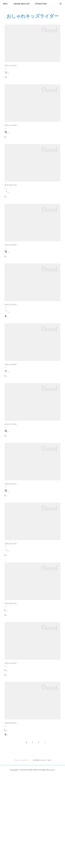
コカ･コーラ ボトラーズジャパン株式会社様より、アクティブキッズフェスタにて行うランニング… (32, 75)
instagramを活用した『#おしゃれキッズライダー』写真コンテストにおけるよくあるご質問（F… (32, 817)
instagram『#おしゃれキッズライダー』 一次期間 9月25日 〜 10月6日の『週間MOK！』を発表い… (32, 682)
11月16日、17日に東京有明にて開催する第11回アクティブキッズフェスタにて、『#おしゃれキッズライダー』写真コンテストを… (32, 421)
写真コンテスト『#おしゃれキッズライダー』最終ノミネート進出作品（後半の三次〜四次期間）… (32, 142)
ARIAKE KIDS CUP (22, 4)
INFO (5, 4)
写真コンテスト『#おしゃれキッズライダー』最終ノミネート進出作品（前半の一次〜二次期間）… (32, 480)
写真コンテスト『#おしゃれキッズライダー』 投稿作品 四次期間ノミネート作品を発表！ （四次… (32, 277)
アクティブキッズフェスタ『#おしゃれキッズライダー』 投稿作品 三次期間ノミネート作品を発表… (32, 412)
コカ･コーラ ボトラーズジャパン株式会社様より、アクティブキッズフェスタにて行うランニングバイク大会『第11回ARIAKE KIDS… (32, 83)
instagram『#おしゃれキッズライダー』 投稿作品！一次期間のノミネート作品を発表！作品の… (32, 750)
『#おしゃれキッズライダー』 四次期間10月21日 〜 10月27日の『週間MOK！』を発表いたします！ (32, 210)
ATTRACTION (41, 4)
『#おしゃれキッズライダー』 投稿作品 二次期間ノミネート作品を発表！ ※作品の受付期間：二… (32, 615)
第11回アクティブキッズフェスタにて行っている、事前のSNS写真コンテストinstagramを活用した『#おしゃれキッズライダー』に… (32, 826)
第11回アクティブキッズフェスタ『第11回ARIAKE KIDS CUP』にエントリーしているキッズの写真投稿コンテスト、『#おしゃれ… (32, 353)
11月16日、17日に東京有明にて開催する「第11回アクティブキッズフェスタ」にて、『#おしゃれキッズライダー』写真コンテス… (32, 286)
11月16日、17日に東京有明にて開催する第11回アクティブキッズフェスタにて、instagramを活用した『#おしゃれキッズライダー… (32, 758)
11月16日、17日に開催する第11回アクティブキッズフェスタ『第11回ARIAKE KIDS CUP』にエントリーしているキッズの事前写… (32, 151)
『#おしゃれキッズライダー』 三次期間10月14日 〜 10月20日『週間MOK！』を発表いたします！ (32, 345)
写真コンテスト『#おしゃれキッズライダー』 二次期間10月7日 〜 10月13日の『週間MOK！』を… (32, 547)
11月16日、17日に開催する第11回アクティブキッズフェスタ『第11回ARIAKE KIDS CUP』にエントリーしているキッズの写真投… (32, 218)
